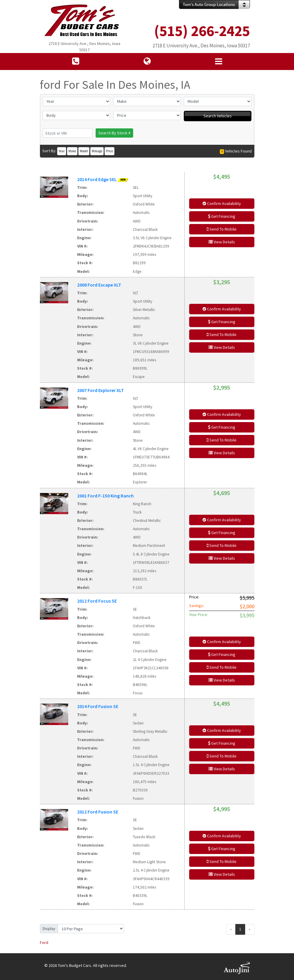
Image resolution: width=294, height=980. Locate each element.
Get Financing (222, 216)
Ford (44, 942)
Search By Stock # (114, 133)
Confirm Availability (222, 203)
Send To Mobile (222, 229)
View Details (222, 242)
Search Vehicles (218, 116)
